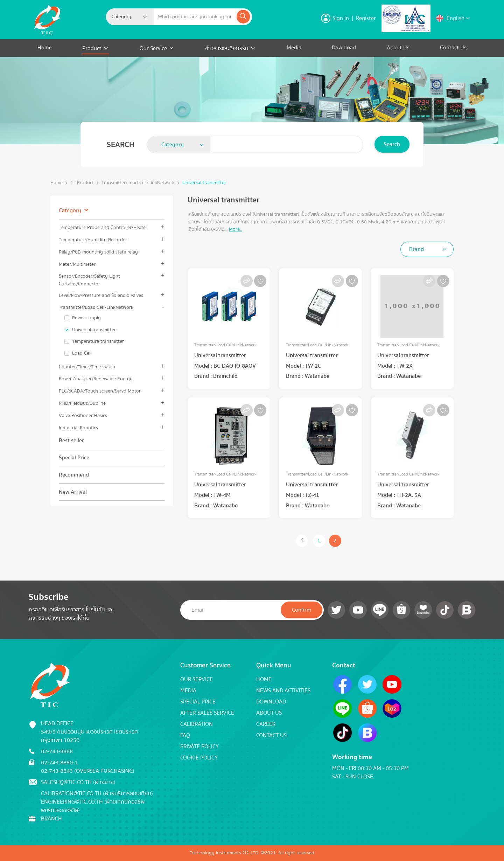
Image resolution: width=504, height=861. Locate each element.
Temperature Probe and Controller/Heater (103, 227)
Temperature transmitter (98, 341)
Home (45, 48)
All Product (82, 183)
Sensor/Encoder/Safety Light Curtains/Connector (89, 280)
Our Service (153, 48)
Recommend (74, 475)
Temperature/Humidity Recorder (93, 240)
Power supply (86, 318)
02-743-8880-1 (59, 763)
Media (294, 48)
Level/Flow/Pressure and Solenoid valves (101, 295)
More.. (235, 229)
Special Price (74, 458)
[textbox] (124, 17)
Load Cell (82, 353)
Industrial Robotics (78, 428)
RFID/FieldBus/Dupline (82, 403)
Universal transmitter (204, 183)
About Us (398, 48)
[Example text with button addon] (194, 17)
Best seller (71, 440)
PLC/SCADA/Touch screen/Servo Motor (100, 391)
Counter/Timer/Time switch (87, 367)
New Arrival (73, 492)
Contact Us (453, 48)
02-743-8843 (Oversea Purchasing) (88, 771)
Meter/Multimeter (77, 264)
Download (344, 48)
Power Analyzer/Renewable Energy (96, 379)
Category (70, 210)
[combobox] (130, 17)
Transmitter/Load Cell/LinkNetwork (138, 183)
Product (93, 48)
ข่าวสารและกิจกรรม (227, 48)
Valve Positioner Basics (83, 415)
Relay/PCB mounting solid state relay (98, 252)
